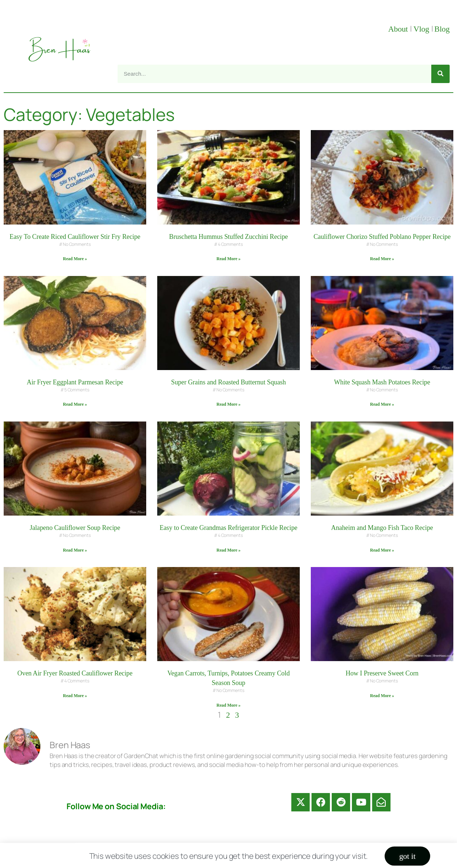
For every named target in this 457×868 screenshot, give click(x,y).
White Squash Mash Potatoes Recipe (382, 382)
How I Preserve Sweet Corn (382, 673)
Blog (442, 29)
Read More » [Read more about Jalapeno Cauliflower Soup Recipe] (75, 550)
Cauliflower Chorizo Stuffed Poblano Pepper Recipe (382, 237)
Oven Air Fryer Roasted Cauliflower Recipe (75, 673)
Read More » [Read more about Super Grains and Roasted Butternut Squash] (228, 404)
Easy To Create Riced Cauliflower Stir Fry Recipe (75, 237)
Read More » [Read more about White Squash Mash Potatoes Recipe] (382, 404)
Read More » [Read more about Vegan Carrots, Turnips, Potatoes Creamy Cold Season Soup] (228, 705)
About (399, 29)
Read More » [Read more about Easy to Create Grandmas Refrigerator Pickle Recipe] (228, 550)
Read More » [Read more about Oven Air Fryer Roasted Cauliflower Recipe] (75, 696)
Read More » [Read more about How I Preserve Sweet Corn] (382, 696)
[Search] (440, 74)
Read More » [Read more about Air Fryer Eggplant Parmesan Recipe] (75, 404)
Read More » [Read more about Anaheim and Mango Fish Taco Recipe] (382, 550)
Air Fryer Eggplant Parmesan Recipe (75, 382)
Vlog (422, 29)
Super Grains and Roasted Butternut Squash (228, 382)
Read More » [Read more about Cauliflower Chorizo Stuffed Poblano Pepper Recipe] (382, 259)
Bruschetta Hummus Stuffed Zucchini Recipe (228, 237)
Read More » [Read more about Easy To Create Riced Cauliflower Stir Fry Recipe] (75, 259)
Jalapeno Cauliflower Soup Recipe (75, 528)
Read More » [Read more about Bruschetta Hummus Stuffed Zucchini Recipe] (228, 259)
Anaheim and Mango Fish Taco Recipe (382, 528)
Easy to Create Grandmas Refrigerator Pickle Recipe (229, 528)
